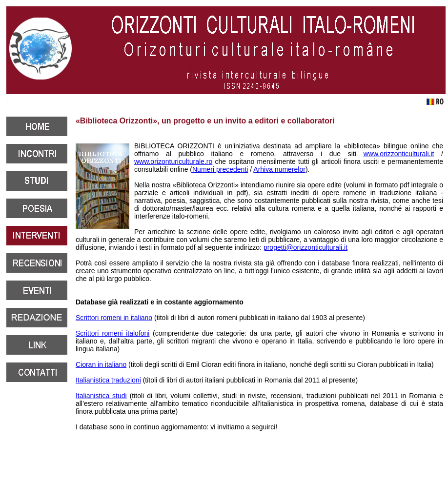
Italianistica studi (101, 396)
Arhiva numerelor (279, 169)
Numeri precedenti (220, 169)
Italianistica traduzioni (108, 380)
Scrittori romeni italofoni (113, 333)
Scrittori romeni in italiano (114, 318)
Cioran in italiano (101, 364)
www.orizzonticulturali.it (399, 154)
